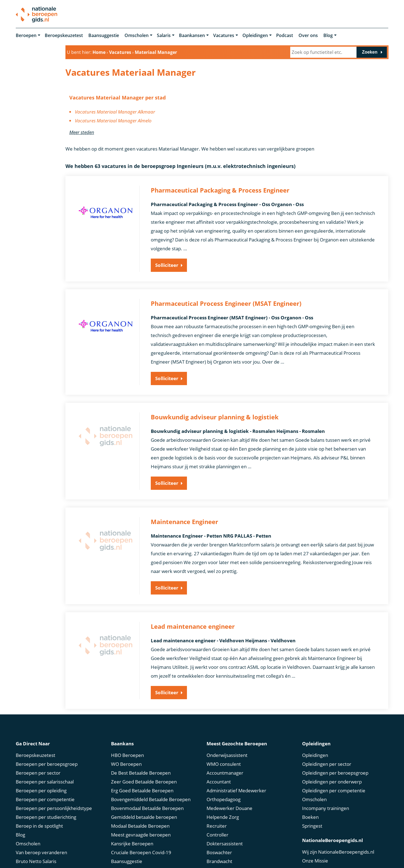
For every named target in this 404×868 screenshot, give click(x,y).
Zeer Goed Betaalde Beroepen (144, 781)
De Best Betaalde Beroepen (141, 772)
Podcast (285, 35)
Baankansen (192, 35)
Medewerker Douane (229, 807)
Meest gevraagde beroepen (141, 834)
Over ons (308, 35)
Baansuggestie (104, 35)
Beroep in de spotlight (39, 825)
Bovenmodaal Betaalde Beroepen (147, 807)
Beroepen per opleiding (41, 789)
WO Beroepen (126, 763)
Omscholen (137, 35)
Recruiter (217, 825)
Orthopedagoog (224, 798)
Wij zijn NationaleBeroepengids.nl (338, 851)
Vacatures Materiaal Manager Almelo (113, 121)
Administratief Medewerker (236, 789)
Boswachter (219, 851)
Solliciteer (167, 265)
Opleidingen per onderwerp (332, 781)
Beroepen (26, 35)
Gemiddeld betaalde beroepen (144, 816)
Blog (328, 35)
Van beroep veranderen (41, 851)
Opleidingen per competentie (334, 789)
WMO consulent (224, 763)
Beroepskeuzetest (64, 35)
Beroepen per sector (38, 772)
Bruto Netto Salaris (36, 860)
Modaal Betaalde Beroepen (140, 825)
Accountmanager (225, 772)
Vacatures (224, 35)
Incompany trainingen (326, 807)
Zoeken (370, 52)
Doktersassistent (225, 842)
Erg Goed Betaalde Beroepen (142, 789)
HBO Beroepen (127, 754)
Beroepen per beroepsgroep (47, 763)
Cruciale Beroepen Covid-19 (141, 851)
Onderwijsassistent (227, 754)
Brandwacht (219, 860)
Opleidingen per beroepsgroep (335, 772)
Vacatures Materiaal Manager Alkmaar (115, 112)
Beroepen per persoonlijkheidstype (54, 807)
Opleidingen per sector (327, 763)
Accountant (219, 781)
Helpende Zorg (223, 816)
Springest (312, 825)
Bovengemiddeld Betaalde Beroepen (151, 798)
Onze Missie (315, 860)
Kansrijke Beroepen (132, 842)
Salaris (164, 35)
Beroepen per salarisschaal (45, 781)
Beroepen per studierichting (46, 816)
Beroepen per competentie (45, 798)
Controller (217, 834)
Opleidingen (255, 35)
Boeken (310, 816)
